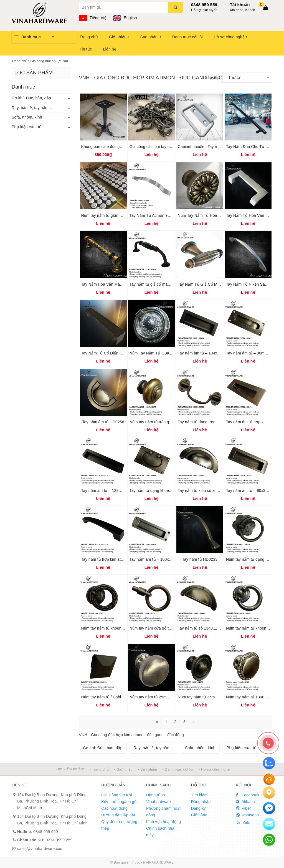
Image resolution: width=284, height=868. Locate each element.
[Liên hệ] (269, 792)
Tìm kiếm (199, 795)
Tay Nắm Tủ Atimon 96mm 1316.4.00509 (166, 215)
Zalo (243, 822)
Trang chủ (89, 37)
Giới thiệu (119, 37)
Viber (243, 808)
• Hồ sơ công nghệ (214, 769)
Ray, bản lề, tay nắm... (32, 108)
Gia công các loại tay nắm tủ (155, 147)
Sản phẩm (151, 37)
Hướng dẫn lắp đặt (118, 815)
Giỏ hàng (199, 815)
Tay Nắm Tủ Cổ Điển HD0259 (108, 353)
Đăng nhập (201, 802)
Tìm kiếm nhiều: (70, 769)
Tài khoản (240, 5)
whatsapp (247, 815)
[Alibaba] (269, 779)
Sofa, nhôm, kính (27, 117)
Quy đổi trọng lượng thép (119, 825)
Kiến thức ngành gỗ (119, 802)
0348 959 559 (204, 5)
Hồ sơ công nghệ (231, 37)
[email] (269, 808)
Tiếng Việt (93, 18)
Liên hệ (110, 49)
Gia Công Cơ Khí (117, 795)
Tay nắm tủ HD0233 (200, 559)
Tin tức (86, 49)
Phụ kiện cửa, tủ (27, 127)
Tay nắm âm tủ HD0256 (103, 422)
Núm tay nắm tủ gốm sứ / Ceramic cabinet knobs (125, 215)
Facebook (248, 795)
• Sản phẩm (147, 769)
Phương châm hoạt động (163, 812)
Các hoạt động (114, 808)
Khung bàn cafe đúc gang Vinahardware (117, 147)
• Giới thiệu (123, 769)
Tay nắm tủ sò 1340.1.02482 (203, 628)
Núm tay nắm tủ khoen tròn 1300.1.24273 (118, 628)
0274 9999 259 (45, 840)
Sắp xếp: (213, 77)
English (125, 18)
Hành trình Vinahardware (159, 798)
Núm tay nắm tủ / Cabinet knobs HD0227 (118, 697)
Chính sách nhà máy (160, 832)
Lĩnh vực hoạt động (163, 822)
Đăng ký (198, 808)
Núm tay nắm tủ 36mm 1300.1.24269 (211, 697)
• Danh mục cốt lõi (178, 769)
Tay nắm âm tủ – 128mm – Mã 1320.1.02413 (121, 490)
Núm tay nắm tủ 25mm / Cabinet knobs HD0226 (172, 697)
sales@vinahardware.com (40, 849)
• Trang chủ (99, 769)
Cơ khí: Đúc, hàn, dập (31, 98)
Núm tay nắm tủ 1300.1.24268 (253, 697)
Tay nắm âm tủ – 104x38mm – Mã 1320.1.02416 (221, 353)
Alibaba (245, 802)
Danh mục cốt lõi (187, 37)
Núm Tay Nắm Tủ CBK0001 (154, 353)
